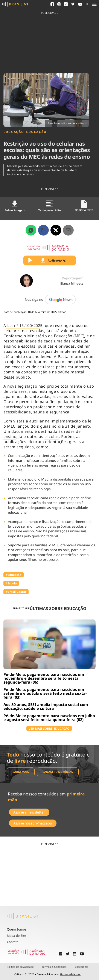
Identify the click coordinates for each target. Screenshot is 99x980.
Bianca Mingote (72, 283)
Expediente (82, 967)
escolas (52, 436)
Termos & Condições (54, 967)
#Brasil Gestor (16, 592)
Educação (14, 132)
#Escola (11, 583)
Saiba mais (21, 772)
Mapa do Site (16, 936)
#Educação (14, 575)
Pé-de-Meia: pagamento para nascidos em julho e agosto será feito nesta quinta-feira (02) (49, 718)
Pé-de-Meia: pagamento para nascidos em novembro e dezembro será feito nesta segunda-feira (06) (44, 678)
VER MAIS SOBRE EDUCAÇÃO (49, 728)
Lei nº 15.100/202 (23, 325)
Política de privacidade (20, 967)
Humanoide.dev (70, 974)
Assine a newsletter (29, 812)
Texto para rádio (49, 206)
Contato (13, 942)
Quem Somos (17, 929)
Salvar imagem (15, 206)
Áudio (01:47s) (53, 260)
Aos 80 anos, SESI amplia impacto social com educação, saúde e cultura (46, 706)
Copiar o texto (84, 206)
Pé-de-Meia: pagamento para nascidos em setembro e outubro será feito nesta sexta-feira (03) (45, 693)
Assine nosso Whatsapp (33, 823)
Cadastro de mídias (58, 772)
